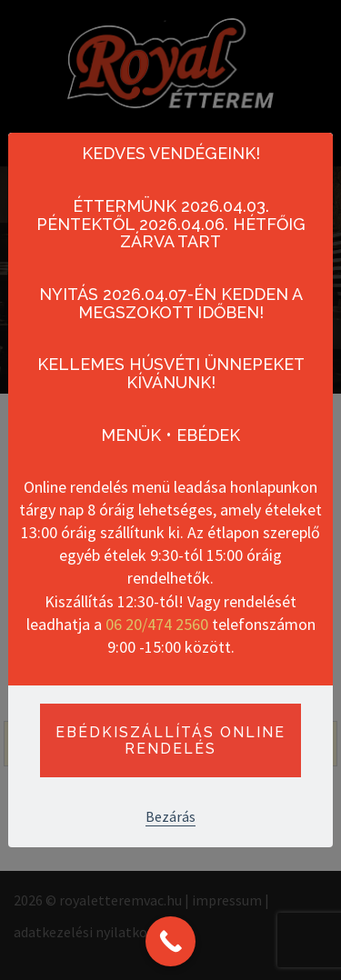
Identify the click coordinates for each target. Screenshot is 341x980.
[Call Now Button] (170, 941)
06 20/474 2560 (157, 624)
